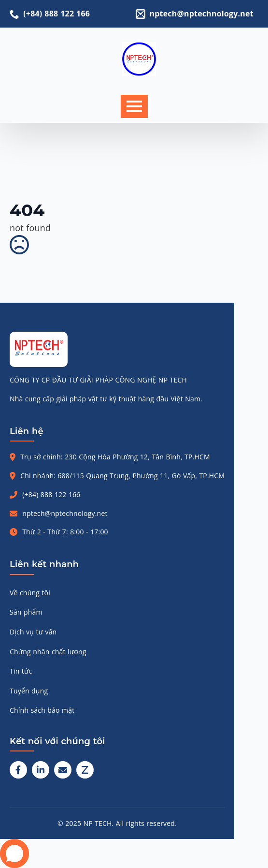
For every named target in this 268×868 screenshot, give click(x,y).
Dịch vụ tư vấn (33, 632)
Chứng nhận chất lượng (48, 652)
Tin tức (21, 671)
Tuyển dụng (29, 691)
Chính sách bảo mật (42, 710)
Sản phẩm (26, 612)
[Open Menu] (134, 106)
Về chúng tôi (30, 593)
